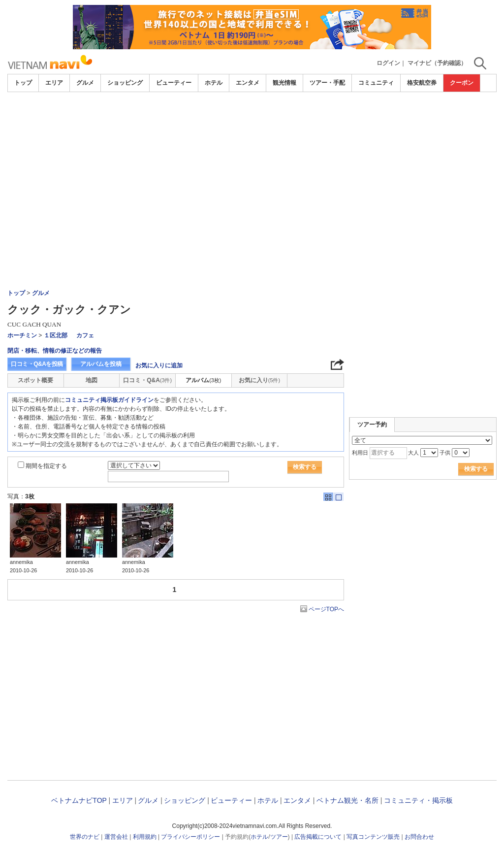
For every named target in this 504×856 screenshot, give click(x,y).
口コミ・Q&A (147, 380)
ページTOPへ (326, 609)
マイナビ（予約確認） (437, 63)
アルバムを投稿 (101, 364)
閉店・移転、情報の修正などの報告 (55, 351)
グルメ (85, 83)
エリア (54, 83)
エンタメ (248, 83)
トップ (23, 83)
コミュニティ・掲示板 (418, 800)
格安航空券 (422, 83)
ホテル (214, 83)
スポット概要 (35, 380)
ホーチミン (22, 335)
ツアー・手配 (327, 83)
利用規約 (145, 837)
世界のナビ (85, 837)
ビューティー (174, 83)
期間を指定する (46, 466)
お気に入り (259, 380)
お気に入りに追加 (159, 365)
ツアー (279, 837)
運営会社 (116, 837)
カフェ (85, 335)
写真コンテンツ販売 (373, 837)
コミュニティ (376, 83)
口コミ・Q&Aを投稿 (37, 364)
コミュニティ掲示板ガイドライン (109, 400)
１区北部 (56, 335)
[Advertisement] (252, 166)
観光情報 (284, 83)
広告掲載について (318, 837)
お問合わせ (419, 837)
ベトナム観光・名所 (347, 800)
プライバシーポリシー (190, 837)
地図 (92, 380)
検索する (305, 467)
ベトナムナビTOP (79, 800)
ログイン (388, 63)
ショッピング (125, 83)
